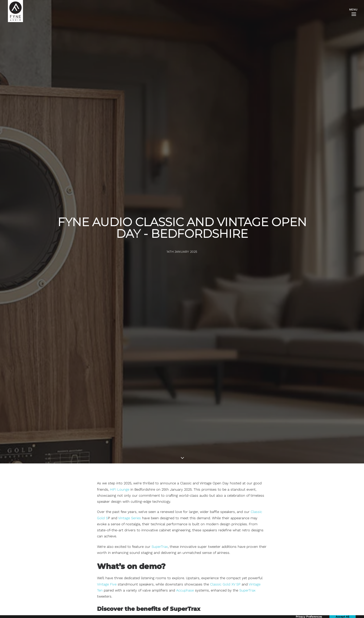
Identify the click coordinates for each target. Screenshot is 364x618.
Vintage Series (130, 446)
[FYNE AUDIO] (15, 11)
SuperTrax (160, 475)
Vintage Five (107, 512)
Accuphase (185, 519)
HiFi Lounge (120, 418)
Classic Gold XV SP (225, 512)
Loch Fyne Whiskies (231, 583)
